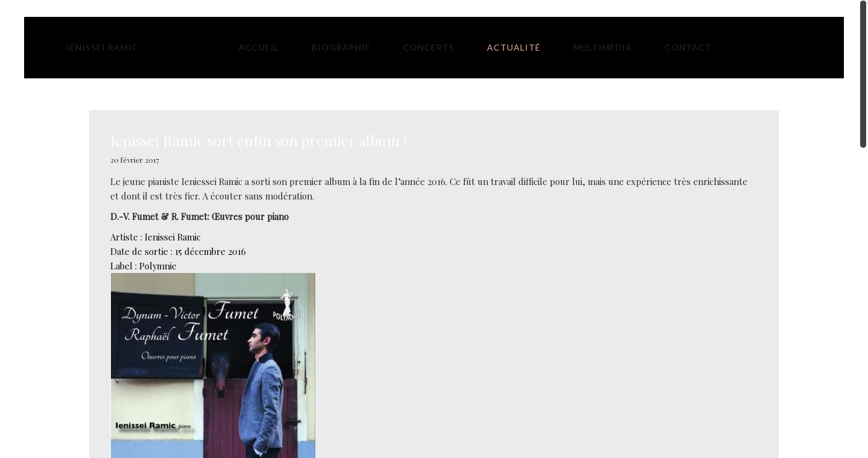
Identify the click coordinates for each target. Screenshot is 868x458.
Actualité (514, 47)
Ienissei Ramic (102, 48)
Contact (688, 47)
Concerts (429, 47)
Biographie (341, 47)
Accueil (259, 47)
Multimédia (603, 47)
